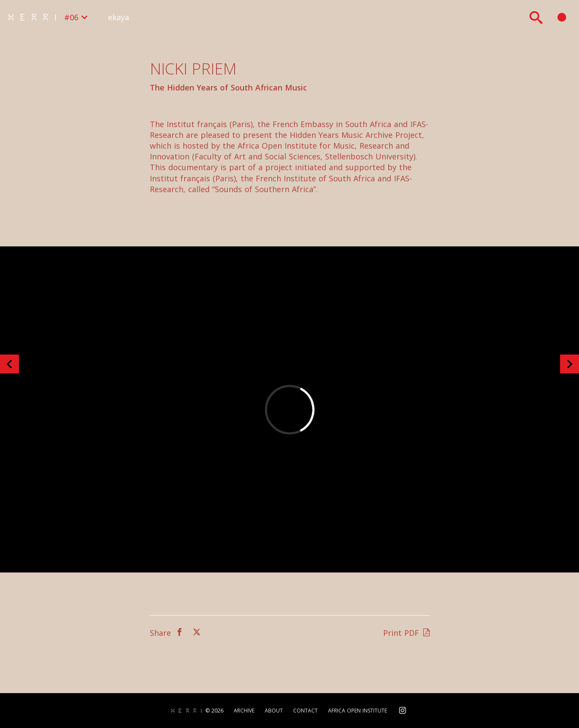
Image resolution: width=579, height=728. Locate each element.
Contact (305, 711)
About (274, 711)
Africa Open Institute (358, 711)
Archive (244, 711)
